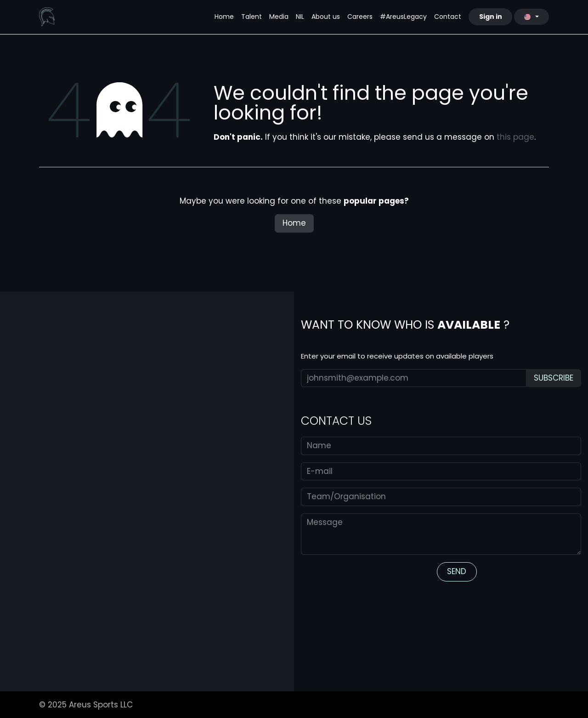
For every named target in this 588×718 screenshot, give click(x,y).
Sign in (491, 17)
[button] (554, 378)
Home (294, 223)
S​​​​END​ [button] (457, 571)
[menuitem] (224, 17)
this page (515, 137)
